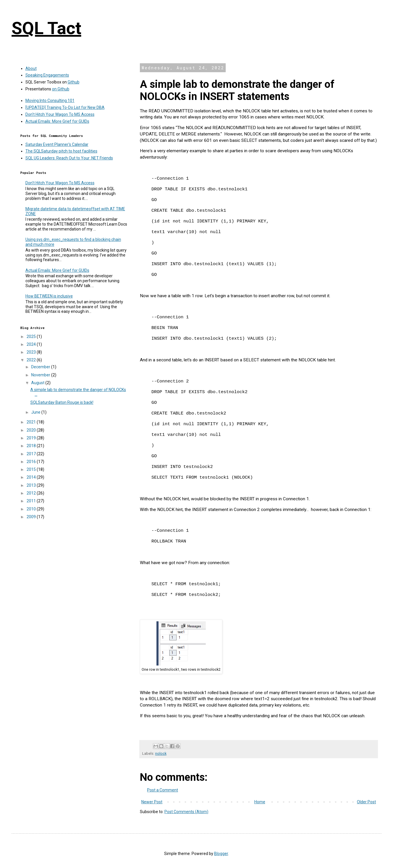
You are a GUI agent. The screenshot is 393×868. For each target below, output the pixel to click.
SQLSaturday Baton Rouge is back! (62, 402)
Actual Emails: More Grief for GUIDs (57, 121)
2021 (32, 422)
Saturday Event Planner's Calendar (57, 144)
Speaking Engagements (47, 75)
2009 (32, 517)
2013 (32, 485)
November (41, 375)
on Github (61, 89)
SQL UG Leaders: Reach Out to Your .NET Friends (69, 158)
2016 (32, 462)
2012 (32, 493)
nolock (161, 753)
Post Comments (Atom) (186, 812)
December (41, 367)
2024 (32, 344)
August (38, 383)
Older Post (366, 802)
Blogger (221, 854)
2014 (32, 477)
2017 (32, 454)
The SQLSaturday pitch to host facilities (61, 151)
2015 (32, 469)
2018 (32, 446)
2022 (32, 360)
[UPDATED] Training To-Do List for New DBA (65, 107)
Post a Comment (163, 790)
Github (74, 82)
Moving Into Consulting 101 (50, 101)
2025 (32, 337)
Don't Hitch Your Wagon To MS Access (60, 114)
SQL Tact (46, 28)
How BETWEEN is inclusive (49, 296)
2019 (32, 438)
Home (260, 802)
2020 (32, 430)
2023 (32, 352)
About (31, 68)
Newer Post (152, 802)
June (36, 412)
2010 (32, 509)
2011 (32, 501)
